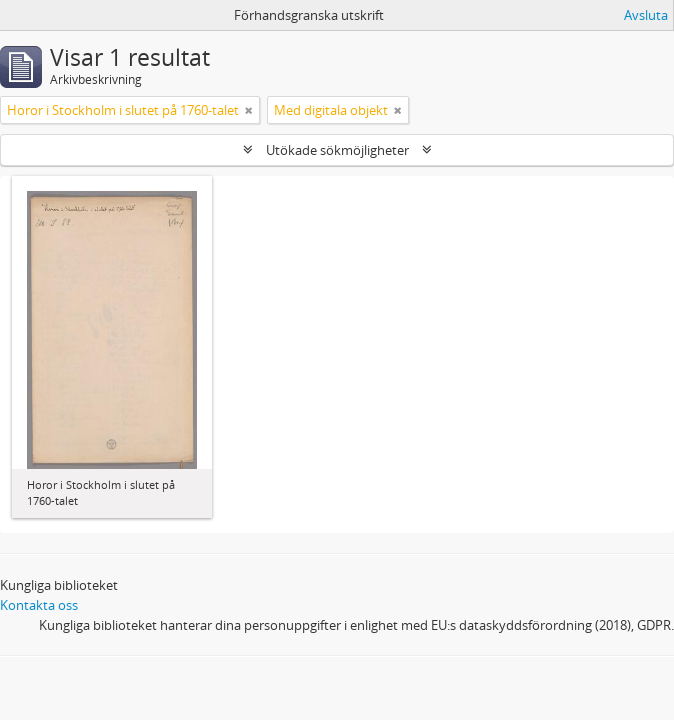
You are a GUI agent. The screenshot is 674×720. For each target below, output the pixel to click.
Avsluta (646, 15)
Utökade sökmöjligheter (337, 150)
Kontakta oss (39, 605)
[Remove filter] (249, 110)
